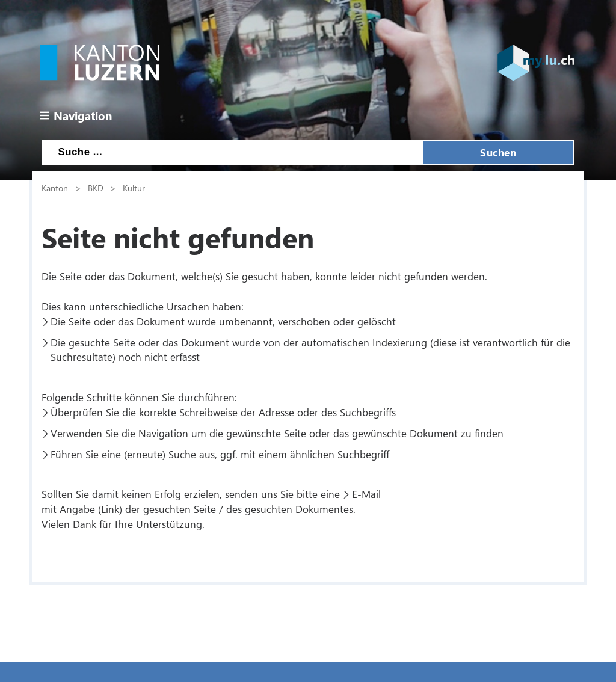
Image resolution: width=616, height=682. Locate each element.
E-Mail (366, 494)
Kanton (55, 188)
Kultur (134, 188)
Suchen (498, 152)
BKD (96, 188)
